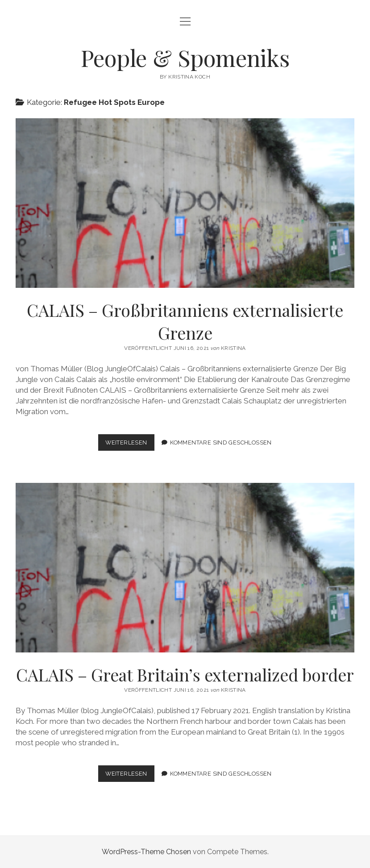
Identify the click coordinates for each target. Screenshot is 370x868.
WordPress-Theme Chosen (146, 852)
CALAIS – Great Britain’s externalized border (185, 568)
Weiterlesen (130, 444)
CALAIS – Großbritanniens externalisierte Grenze (185, 203)
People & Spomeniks (185, 58)
